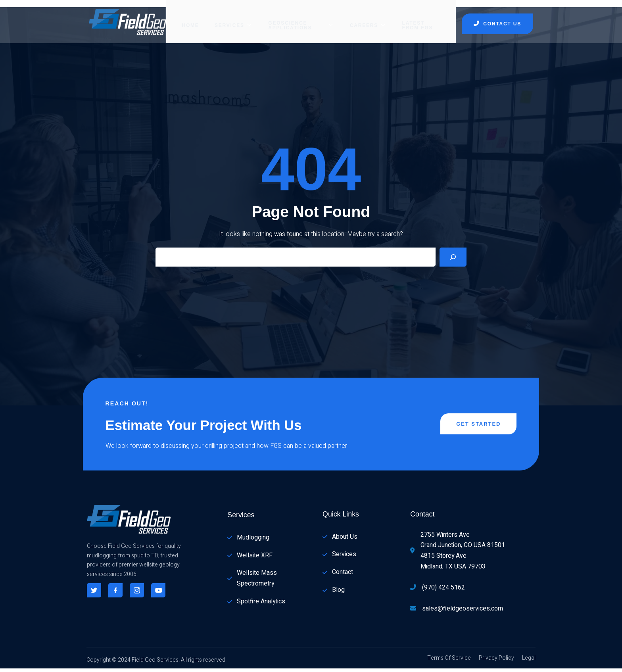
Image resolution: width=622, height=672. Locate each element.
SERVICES (226, 18)
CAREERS (369, 18)
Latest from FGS (423, 18)
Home (183, 18)
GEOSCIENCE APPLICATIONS (298, 18)
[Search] (453, 254)
